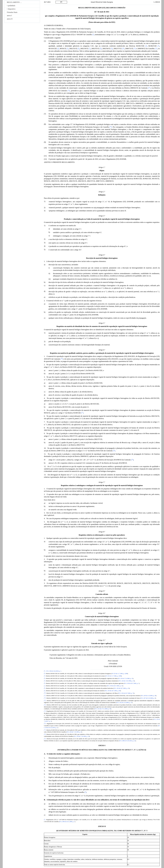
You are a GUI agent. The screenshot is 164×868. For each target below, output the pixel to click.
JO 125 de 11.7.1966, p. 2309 (113, 676)
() (93, 35)
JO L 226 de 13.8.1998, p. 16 (127, 681)
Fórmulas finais (12, 12)
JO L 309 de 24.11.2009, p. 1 (67, 822)
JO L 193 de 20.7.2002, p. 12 (115, 686)
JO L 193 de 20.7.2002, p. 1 (132, 683)
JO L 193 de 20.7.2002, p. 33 (121, 688)
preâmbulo (11, 6)
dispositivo (11, 9)
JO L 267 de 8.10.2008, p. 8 (148, 698)
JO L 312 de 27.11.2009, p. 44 (103, 709)
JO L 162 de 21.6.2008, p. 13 (124, 703)
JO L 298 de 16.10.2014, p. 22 (127, 741)
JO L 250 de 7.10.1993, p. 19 (82, 736)
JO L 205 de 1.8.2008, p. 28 (148, 696)
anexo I (9, 16)
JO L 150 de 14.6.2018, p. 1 (54, 671)
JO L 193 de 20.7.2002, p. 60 (113, 691)
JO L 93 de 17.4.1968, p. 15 (125, 678)
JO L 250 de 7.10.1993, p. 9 (74, 732)
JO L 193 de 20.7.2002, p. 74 (126, 693)
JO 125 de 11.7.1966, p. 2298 (120, 674)
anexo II (10, 19)
